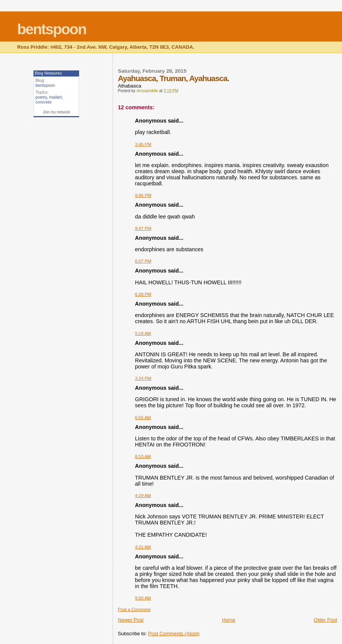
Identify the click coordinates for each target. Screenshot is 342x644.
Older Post (325, 620)
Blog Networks (48, 73)
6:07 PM (143, 261)
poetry (41, 97)
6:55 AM (143, 418)
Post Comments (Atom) (174, 634)
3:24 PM (143, 378)
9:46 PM (143, 195)
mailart (55, 97)
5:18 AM (143, 333)
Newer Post (131, 620)
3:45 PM (143, 144)
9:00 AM (143, 598)
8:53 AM (143, 456)
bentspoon (52, 29)
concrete (43, 102)
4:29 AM (143, 496)
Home (228, 620)
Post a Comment (134, 609)
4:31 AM (143, 547)
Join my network (56, 112)
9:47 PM (143, 228)
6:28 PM (143, 294)
